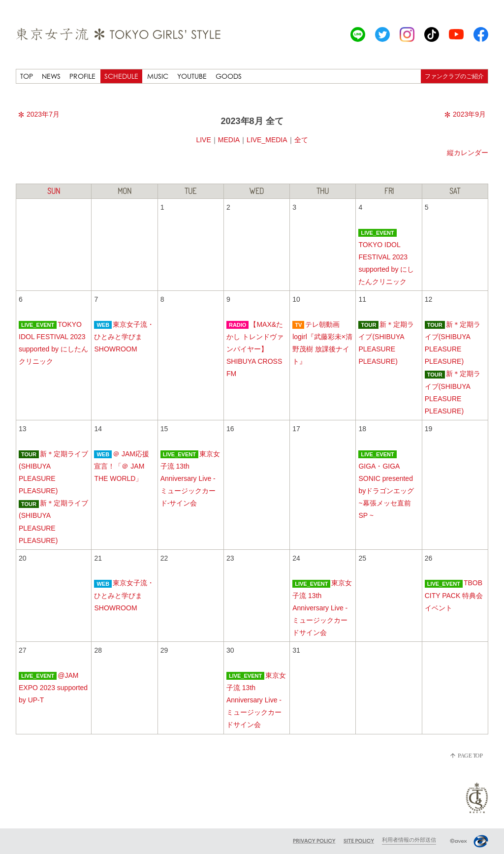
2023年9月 (465, 114)
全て (301, 140)
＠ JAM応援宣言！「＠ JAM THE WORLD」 (122, 466)
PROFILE (82, 76)
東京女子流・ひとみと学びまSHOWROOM (124, 337)
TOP (27, 76)
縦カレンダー (468, 153)
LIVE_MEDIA (267, 140)
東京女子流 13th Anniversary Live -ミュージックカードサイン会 (322, 608)
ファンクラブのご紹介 (454, 76)
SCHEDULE (121, 76)
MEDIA (229, 140)
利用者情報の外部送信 (409, 840)
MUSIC (158, 76)
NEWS (51, 76)
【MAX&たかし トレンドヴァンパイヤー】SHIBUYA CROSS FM (255, 349)
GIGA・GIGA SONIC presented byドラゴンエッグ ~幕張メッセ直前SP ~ (386, 491)
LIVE (203, 140)
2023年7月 (39, 114)
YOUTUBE (192, 76)
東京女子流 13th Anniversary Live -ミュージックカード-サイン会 (190, 479)
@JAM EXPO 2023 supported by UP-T (53, 688)
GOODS (229, 76)
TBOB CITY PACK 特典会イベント (454, 595)
